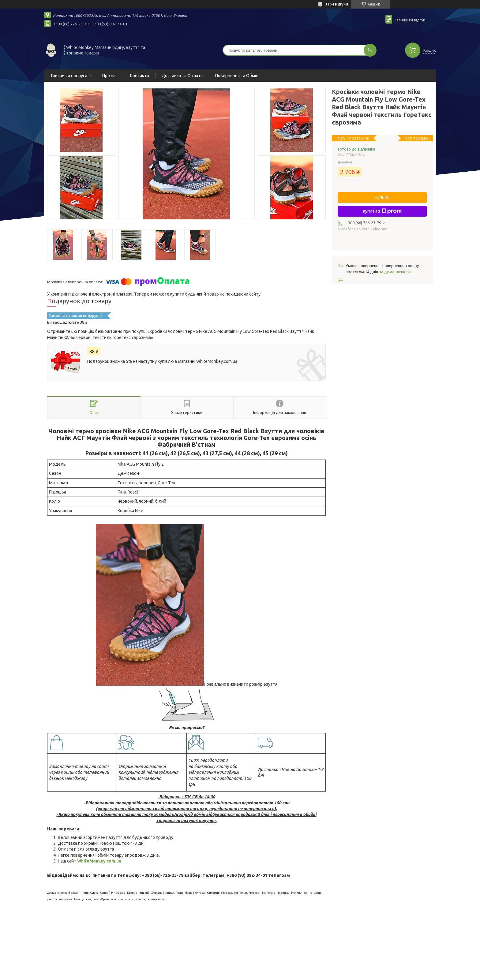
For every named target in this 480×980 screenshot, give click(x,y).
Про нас (110, 76)
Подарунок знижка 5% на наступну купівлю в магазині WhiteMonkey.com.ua (162, 361)
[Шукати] (370, 50)
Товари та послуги (69, 76)
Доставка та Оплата (182, 76)
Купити (382, 197)
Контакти (140, 76)
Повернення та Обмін (237, 76)
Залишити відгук (410, 20)
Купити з (382, 211)
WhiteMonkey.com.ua (99, 861)
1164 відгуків (337, 4)
